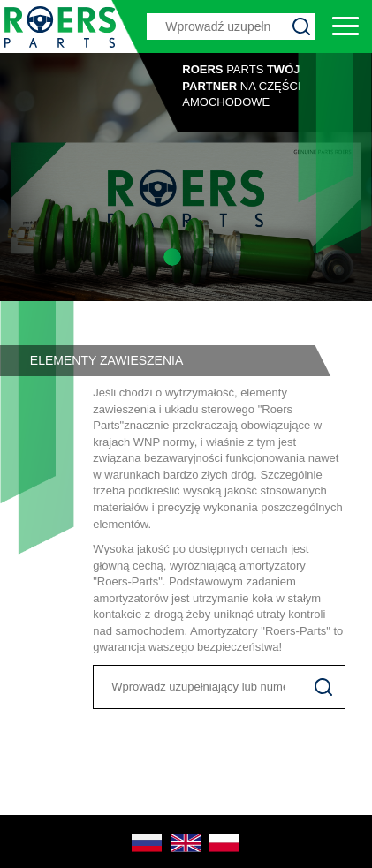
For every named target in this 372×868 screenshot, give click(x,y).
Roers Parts (60, 26)
